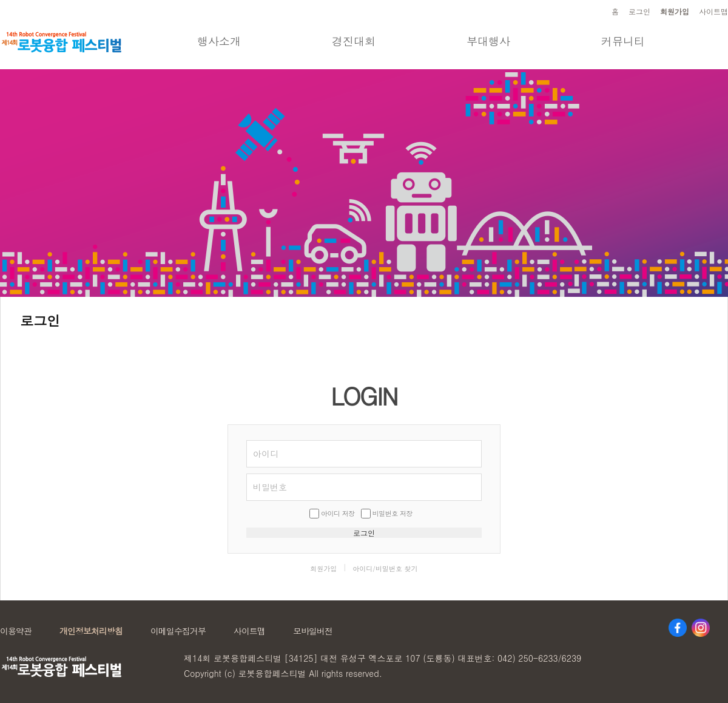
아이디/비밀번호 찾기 (385, 569)
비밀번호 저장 (393, 513)
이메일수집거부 (178, 631)
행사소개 (219, 41)
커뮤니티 (623, 41)
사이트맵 (713, 11)
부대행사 (488, 41)
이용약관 (16, 631)
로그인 (639, 11)
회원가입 (675, 11)
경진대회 (354, 41)
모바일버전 (313, 631)
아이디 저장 (338, 513)
